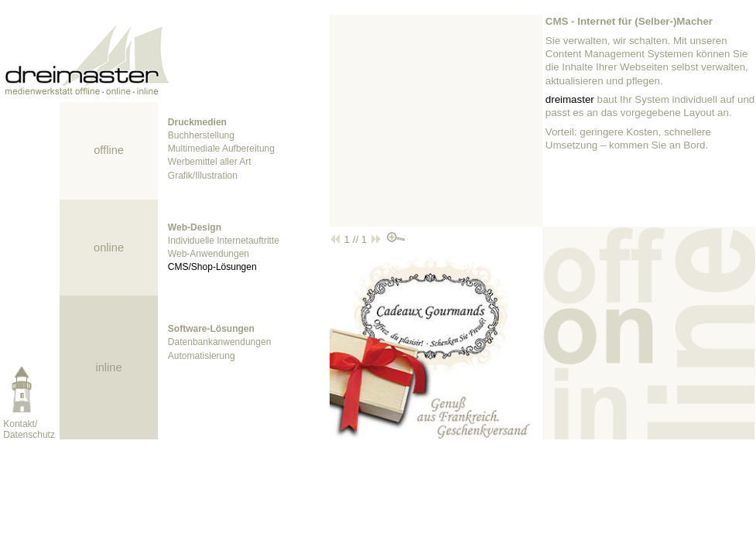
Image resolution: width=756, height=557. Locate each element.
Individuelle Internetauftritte (224, 241)
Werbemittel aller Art (210, 162)
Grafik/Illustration (203, 176)
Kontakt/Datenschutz (29, 429)
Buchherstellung (201, 135)
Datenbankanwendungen (219, 342)
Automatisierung (202, 356)
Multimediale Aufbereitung (221, 149)
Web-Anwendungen (209, 254)
